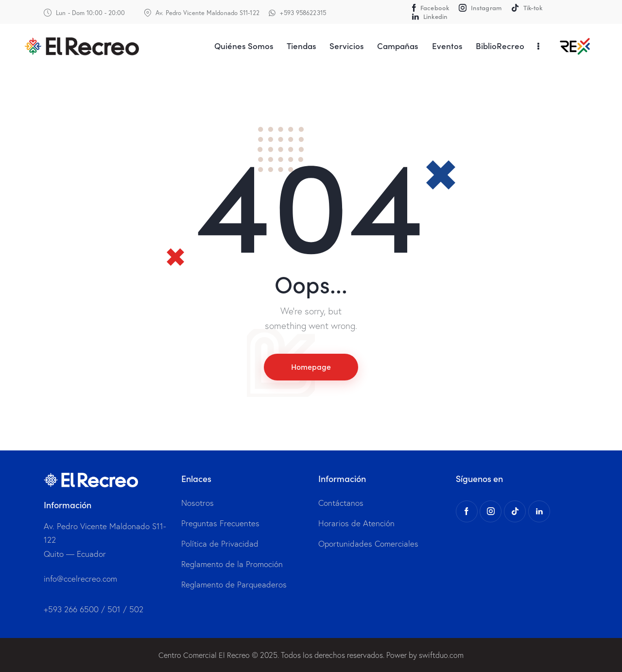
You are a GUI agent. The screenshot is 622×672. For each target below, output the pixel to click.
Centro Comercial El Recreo (204, 655)
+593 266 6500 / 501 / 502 (94, 610)
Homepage (311, 367)
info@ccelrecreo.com (80, 578)
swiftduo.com (441, 655)
